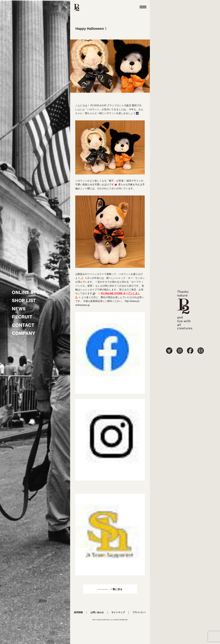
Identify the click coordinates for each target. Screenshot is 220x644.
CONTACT (23, 325)
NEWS (19, 309)
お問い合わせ (97, 612)
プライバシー (139, 612)
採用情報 (78, 612)
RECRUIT (22, 317)
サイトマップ (118, 612)
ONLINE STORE (29, 292)
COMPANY (24, 333)
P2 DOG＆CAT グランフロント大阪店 (111, 105)
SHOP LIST (24, 301)
